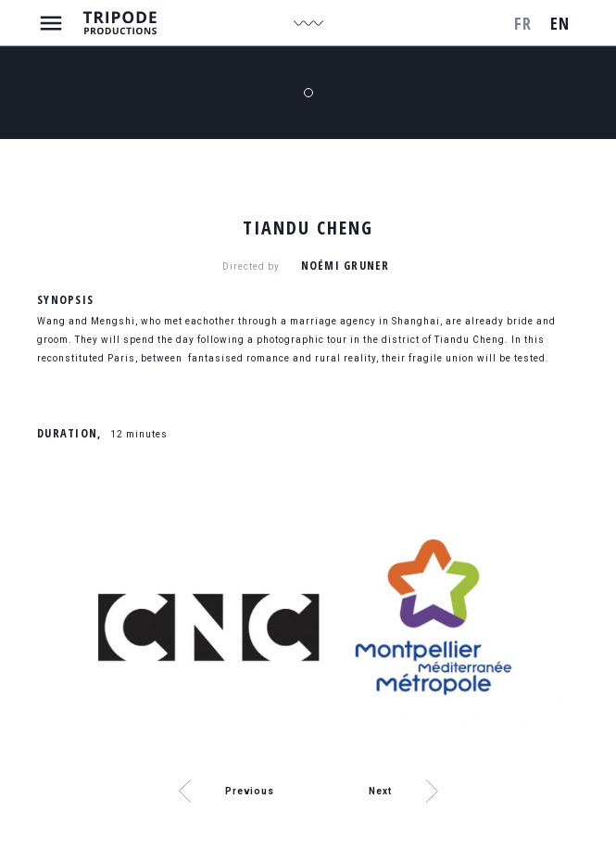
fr (523, 23)
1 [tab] (308, 93)
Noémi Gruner (346, 266)
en (560, 23)
